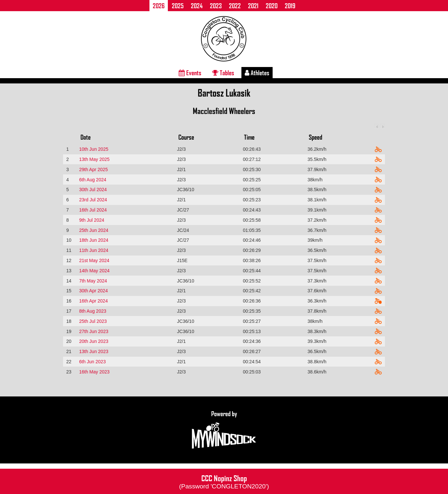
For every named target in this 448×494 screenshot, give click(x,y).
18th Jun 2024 (94, 240)
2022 (235, 6)
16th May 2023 (94, 372)
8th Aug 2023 (93, 311)
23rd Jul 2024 (93, 200)
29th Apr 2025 (93, 169)
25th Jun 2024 (94, 230)
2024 (197, 6)
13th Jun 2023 (94, 351)
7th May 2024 (93, 281)
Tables (223, 73)
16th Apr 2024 (93, 301)
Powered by (224, 430)
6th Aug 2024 (93, 180)
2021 (253, 6)
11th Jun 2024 (94, 250)
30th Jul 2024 (93, 190)
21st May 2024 (94, 260)
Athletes (257, 73)
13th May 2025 (94, 159)
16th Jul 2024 (93, 210)
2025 (178, 6)
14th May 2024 (94, 271)
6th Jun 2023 (92, 362)
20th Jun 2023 (94, 341)
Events (190, 73)
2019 (290, 6)
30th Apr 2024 (93, 291)
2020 (272, 6)
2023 (216, 6)
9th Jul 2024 (92, 220)
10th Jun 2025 (94, 149)
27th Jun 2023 (94, 331)
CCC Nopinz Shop (224, 481)
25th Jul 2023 (93, 321)
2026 (159, 6)
